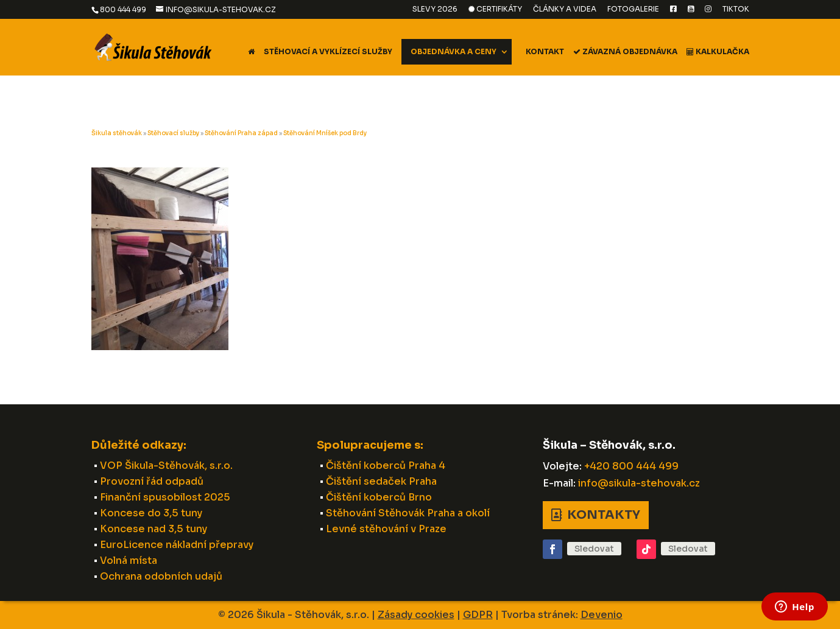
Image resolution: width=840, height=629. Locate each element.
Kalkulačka (718, 52)
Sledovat (594, 549)
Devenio (602, 615)
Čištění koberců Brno (379, 497)
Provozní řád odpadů (152, 481)
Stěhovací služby (173, 133)
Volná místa (129, 560)
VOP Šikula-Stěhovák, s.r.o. (166, 466)
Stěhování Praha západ (241, 133)
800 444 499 (123, 9)
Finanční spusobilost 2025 (165, 497)
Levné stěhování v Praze (386, 529)
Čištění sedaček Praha (381, 481)
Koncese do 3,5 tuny (151, 513)
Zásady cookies (416, 615)
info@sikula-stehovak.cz (639, 483)
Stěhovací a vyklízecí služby (328, 52)
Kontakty (604, 515)
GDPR (478, 615)
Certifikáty (495, 9)
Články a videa (565, 9)
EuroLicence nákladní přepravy (177, 545)
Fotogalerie (633, 9)
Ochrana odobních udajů (161, 576)
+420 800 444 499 (631, 466)
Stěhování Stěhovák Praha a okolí (408, 513)
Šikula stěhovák (117, 133)
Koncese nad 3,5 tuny (154, 529)
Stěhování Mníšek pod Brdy (325, 133)
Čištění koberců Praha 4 (386, 466)
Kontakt (545, 52)
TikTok (736, 9)
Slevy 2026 (435, 9)
